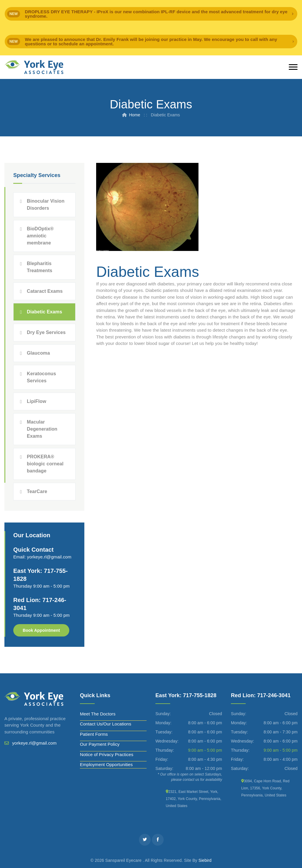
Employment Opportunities (106, 764)
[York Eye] (34, 67)
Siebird (205, 860)
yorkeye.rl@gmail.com (49, 557)
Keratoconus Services (41, 377)
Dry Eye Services (46, 332)
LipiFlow (37, 401)
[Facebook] (158, 840)
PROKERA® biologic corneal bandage (45, 464)
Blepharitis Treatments (40, 267)
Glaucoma (38, 353)
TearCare (37, 491)
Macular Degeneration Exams (42, 429)
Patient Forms (94, 734)
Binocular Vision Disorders (46, 205)
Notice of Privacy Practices (107, 754)
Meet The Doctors (98, 714)
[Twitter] (145, 840)
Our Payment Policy (100, 744)
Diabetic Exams (45, 312)
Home (135, 115)
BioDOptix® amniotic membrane (40, 236)
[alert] (151, 14)
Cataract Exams (45, 291)
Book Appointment (41, 630)
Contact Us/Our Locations (106, 724)
